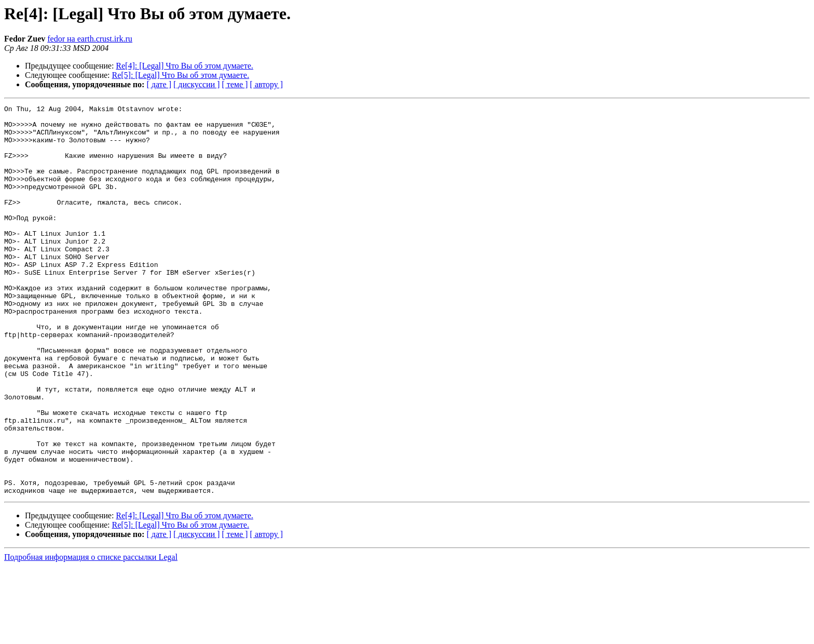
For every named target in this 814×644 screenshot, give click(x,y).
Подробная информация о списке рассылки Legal (91, 635)
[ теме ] (235, 84)
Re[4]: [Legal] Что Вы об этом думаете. (184, 66)
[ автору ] (266, 84)
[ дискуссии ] (196, 84)
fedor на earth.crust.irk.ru (90, 39)
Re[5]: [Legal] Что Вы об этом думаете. (181, 75)
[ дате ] (159, 84)
